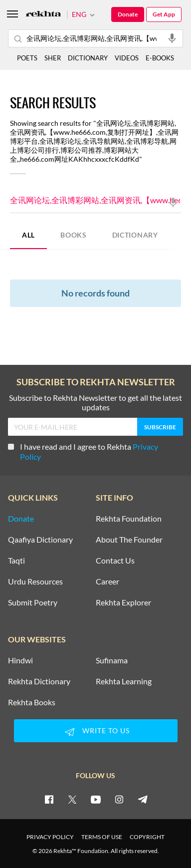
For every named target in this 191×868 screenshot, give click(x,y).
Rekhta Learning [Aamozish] (124, 681)
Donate (128, 14)
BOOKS (74, 235)
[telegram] (143, 799)
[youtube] (96, 799)
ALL (28, 235)
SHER (53, 58)
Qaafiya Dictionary (40, 540)
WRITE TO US (96, 732)
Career (107, 581)
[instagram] (119, 799)
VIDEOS (127, 58)
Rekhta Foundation (129, 519)
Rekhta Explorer (123, 602)
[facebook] (49, 799)
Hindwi (20, 660)
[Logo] (43, 15)
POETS (27, 58)
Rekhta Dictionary (39, 681)
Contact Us (115, 561)
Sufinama (112, 660)
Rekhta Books (32, 702)
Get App (164, 14)
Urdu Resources (35, 581)
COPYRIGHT (147, 837)
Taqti (16, 561)
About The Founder (129, 540)
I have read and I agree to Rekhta (83, 451)
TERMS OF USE (102, 837)
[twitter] (72, 799)
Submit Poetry (33, 602)
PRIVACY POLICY (50, 837)
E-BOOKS (160, 58)
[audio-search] (172, 38)
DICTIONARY (135, 235)
